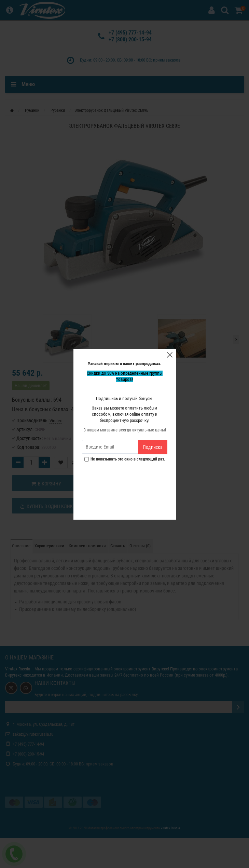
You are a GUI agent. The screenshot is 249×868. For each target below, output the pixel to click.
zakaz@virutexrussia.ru (33, 734)
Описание (21, 546)
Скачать (118, 546)
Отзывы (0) (140, 546)
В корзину (46, 484)
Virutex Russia (18, 669)
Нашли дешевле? (31, 385)
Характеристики (49, 546)
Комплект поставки (87, 546)
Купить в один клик (46, 506)
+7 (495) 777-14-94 (130, 33)
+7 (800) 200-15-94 (130, 39)
